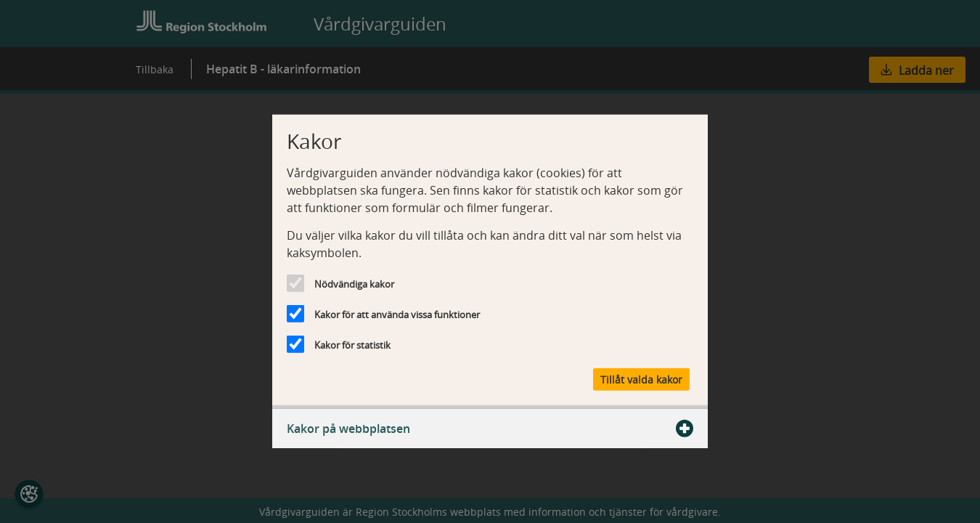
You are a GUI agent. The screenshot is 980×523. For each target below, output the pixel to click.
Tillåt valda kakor (641, 379)
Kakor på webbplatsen (490, 428)
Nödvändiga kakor (354, 284)
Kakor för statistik (352, 345)
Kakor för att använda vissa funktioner (397, 315)
